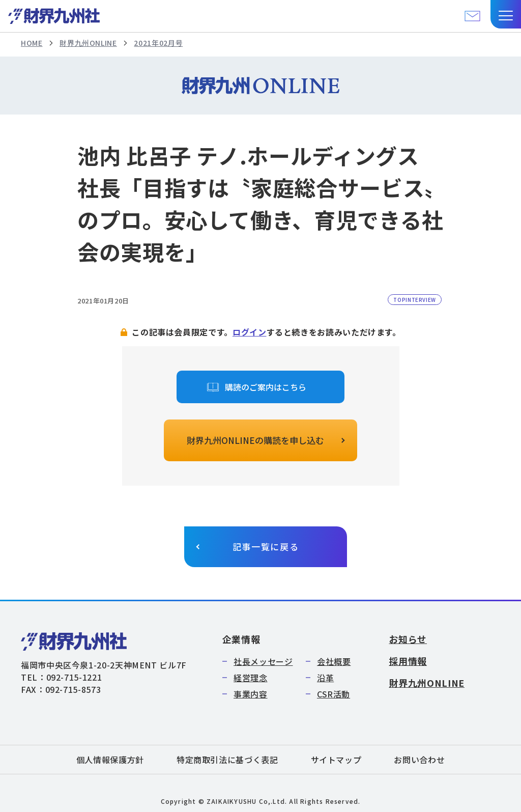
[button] (506, 14)
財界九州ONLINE (88, 43)
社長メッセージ (263, 661)
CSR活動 (334, 694)
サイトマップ (336, 760)
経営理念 (251, 678)
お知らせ (408, 639)
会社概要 (334, 661)
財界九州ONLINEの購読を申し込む (255, 440)
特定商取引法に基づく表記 (227, 760)
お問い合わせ (419, 760)
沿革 (325, 678)
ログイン (250, 332)
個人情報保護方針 (110, 760)
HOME (32, 43)
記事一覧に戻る (266, 547)
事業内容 (251, 694)
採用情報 (408, 661)
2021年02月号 (158, 43)
